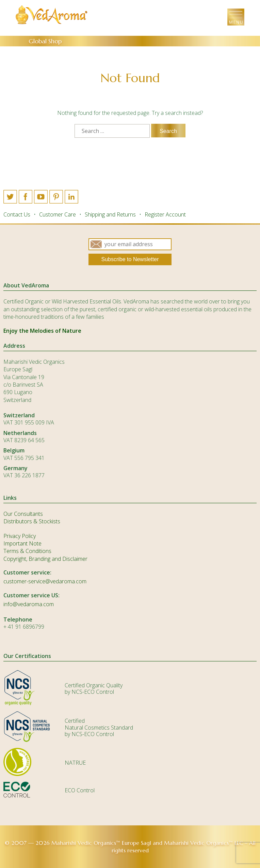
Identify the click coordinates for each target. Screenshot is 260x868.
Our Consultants (23, 514)
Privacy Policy (20, 536)
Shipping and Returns (110, 214)
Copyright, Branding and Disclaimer (45, 559)
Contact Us (17, 214)
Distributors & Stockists (32, 521)
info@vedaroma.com (29, 604)
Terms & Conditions (27, 551)
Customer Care (58, 214)
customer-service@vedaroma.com (45, 581)
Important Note (22, 543)
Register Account (165, 214)
